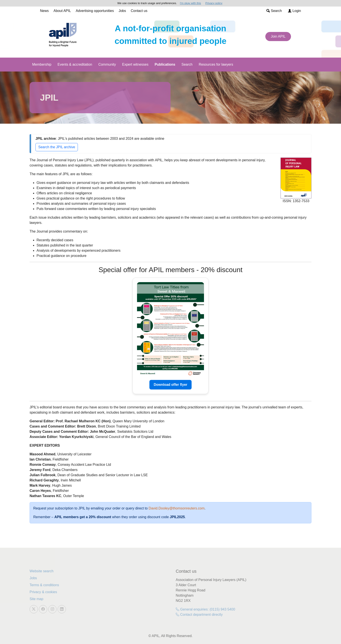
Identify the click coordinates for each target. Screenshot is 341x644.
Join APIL (278, 36)
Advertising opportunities (95, 11)
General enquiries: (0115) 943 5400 (205, 609)
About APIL (62, 11)
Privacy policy (214, 3)
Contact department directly (199, 615)
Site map (36, 599)
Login (294, 11)
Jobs (122, 11)
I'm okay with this (190, 3)
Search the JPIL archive (57, 147)
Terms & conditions (44, 585)
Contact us (139, 11)
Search (274, 11)
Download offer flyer (171, 385)
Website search (42, 571)
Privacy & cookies (43, 592)
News (44, 11)
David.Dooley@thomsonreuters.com (176, 508)
